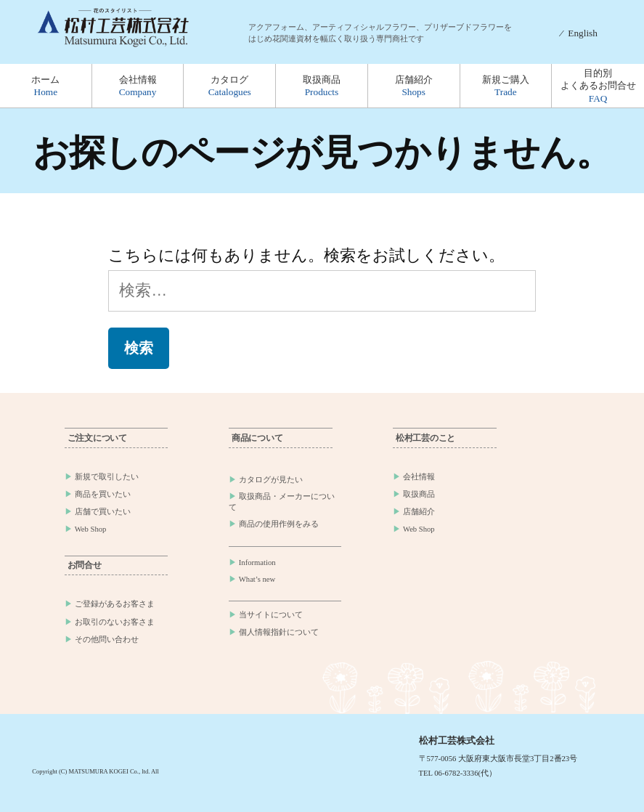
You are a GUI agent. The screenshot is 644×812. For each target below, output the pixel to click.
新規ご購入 (506, 86)
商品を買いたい (103, 494)
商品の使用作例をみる (279, 524)
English (583, 33)
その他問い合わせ (107, 640)
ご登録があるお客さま (115, 604)
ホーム (45, 86)
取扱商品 (322, 86)
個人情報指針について (279, 632)
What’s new (257, 579)
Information (257, 563)
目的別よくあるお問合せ (598, 86)
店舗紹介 (414, 86)
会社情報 (138, 86)
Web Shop (91, 529)
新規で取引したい (107, 477)
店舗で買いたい (103, 512)
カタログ (230, 86)
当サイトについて (271, 615)
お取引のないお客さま (115, 622)
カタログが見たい (271, 480)
